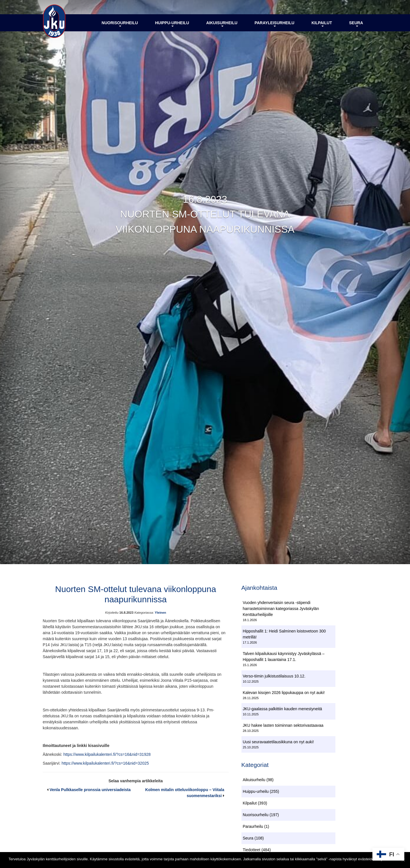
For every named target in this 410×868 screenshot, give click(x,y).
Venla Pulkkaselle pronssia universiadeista (90, 790)
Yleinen (160, 613)
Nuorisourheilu (120, 24)
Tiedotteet (252, 850)
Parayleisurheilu (274, 24)
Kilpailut (322, 24)
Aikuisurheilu (222, 24)
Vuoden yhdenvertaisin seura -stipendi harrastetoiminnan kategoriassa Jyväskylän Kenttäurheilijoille (281, 609)
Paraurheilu (253, 826)
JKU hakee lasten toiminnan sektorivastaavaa (283, 725)
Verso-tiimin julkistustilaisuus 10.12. (274, 676)
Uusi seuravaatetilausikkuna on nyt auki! (278, 742)
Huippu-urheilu (172, 24)
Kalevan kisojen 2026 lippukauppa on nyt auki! (284, 693)
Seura (356, 24)
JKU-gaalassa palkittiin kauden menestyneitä (283, 709)
